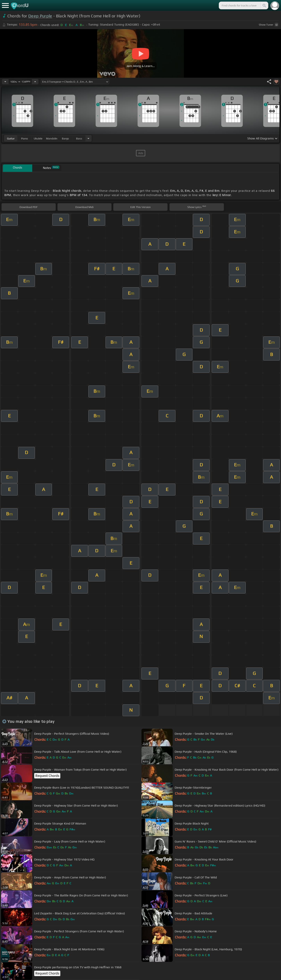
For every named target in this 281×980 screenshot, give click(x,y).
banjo (65, 138)
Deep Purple (40, 16)
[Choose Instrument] (88, 138)
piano (24, 138)
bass (79, 138)
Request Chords (47, 776)
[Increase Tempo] (35, 82)
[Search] (264, 5)
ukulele (38, 138)
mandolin (52, 138)
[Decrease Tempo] (5, 82)
